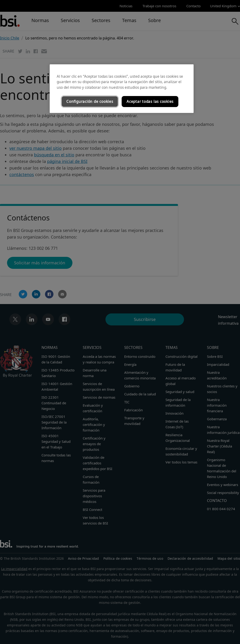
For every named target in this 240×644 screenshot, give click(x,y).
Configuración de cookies (90, 102)
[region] (122, 89)
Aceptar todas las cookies (150, 102)
